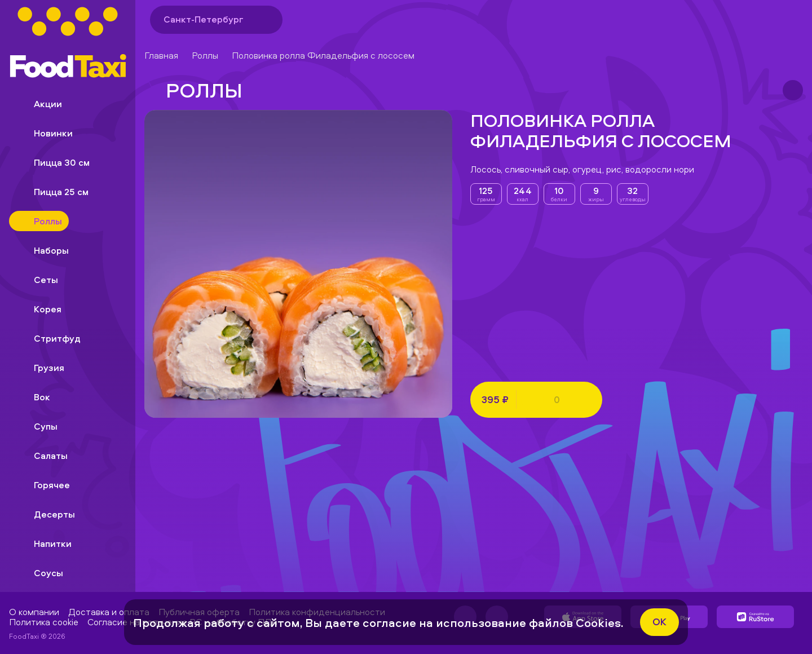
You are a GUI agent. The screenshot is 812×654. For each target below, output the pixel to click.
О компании (34, 612)
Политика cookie (44, 622)
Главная (161, 55)
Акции (39, 104)
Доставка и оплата (109, 612)
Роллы (205, 55)
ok (659, 622)
